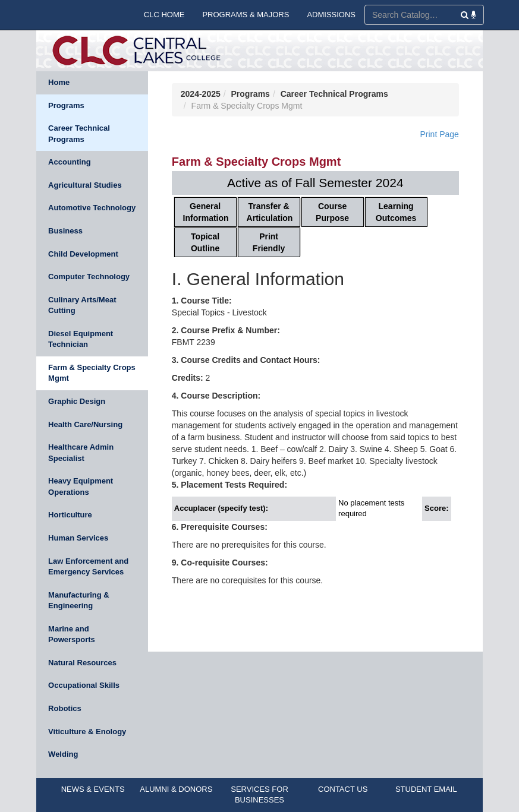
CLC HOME (164, 15)
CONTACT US (343, 789)
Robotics (65, 708)
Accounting (70, 162)
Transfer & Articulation (270, 212)
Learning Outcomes (396, 212)
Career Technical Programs (79, 134)
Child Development (83, 254)
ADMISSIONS (331, 15)
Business (65, 231)
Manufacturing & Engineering (79, 601)
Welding (63, 754)
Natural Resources (82, 663)
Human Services (78, 538)
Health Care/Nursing (85, 424)
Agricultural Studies (85, 185)
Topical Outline (205, 242)
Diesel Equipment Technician (81, 339)
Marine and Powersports (72, 634)
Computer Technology (89, 277)
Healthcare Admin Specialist (81, 453)
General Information (206, 212)
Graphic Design (77, 401)
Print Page (440, 134)
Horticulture (70, 515)
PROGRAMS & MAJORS (246, 15)
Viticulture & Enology (87, 732)
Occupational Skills (84, 685)
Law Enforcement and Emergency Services (88, 567)
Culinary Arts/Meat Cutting (82, 305)
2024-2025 (201, 94)
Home (59, 82)
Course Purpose (332, 212)
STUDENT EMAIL (426, 789)
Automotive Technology (92, 208)
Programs (66, 105)
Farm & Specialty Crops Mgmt (92, 373)
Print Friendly (269, 242)
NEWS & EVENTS (93, 789)
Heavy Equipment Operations (81, 486)
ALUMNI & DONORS (176, 789)
